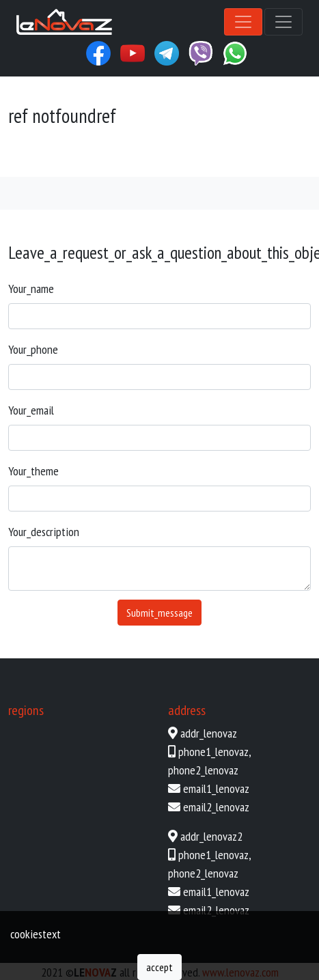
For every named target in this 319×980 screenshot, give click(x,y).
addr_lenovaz (209, 733)
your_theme (33, 471)
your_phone (33, 349)
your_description (44, 532)
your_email (31, 410)
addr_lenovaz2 (211, 836)
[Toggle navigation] (243, 22)
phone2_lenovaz (203, 770)
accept (159, 967)
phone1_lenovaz (213, 752)
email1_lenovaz (216, 788)
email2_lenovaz (216, 807)
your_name (31, 289)
